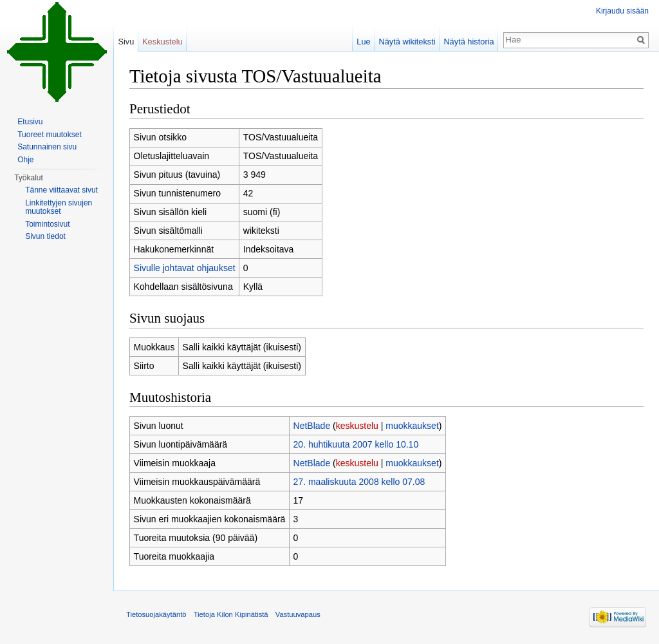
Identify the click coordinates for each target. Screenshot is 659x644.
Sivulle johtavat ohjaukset (185, 268)
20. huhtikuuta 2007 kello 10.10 (356, 444)
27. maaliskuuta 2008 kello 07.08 (359, 482)
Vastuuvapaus (298, 614)
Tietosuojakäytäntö (156, 614)
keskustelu (357, 426)
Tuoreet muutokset (50, 135)
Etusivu (30, 122)
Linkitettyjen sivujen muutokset (59, 207)
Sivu (126, 42)
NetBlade (312, 426)
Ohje (25, 160)
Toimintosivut (47, 224)
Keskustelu (162, 42)
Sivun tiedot (45, 236)
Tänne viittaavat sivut (61, 190)
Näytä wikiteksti (407, 42)
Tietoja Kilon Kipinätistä (231, 614)
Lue (363, 42)
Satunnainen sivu (47, 147)
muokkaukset (412, 426)
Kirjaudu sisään (622, 11)
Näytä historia (469, 42)
